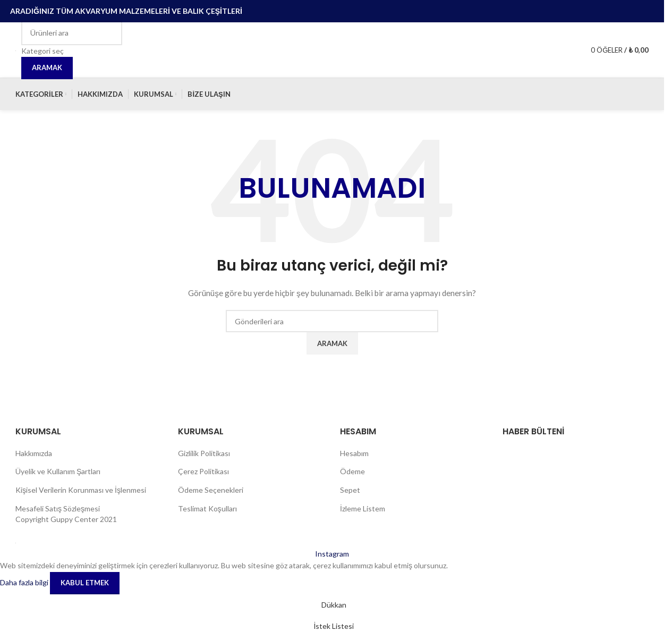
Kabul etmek (85, 583)
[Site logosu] (16, 50)
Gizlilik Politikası (204, 453)
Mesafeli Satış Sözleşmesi (58, 508)
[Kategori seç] (72, 51)
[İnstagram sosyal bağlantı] (332, 554)
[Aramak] (72, 33)
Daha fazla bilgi (25, 582)
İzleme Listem (363, 508)
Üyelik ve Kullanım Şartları (58, 471)
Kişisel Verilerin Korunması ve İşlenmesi (81, 490)
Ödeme (352, 471)
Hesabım (354, 453)
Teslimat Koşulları (207, 508)
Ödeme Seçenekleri (211, 490)
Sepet (350, 490)
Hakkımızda (34, 453)
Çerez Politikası (203, 471)
